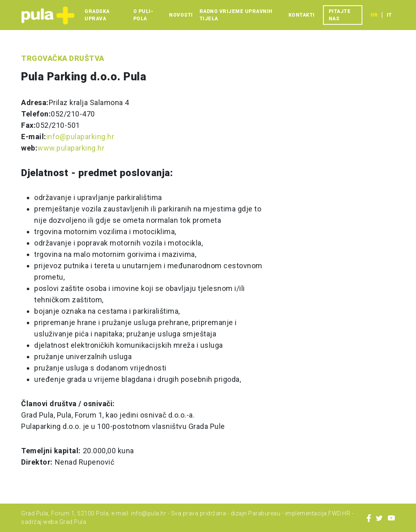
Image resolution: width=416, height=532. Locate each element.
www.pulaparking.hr (71, 148)
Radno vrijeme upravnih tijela (236, 15)
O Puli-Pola (143, 15)
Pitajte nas (340, 15)
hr (374, 15)
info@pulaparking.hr (80, 137)
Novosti (181, 15)
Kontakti (302, 15)
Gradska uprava (97, 15)
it (389, 15)
